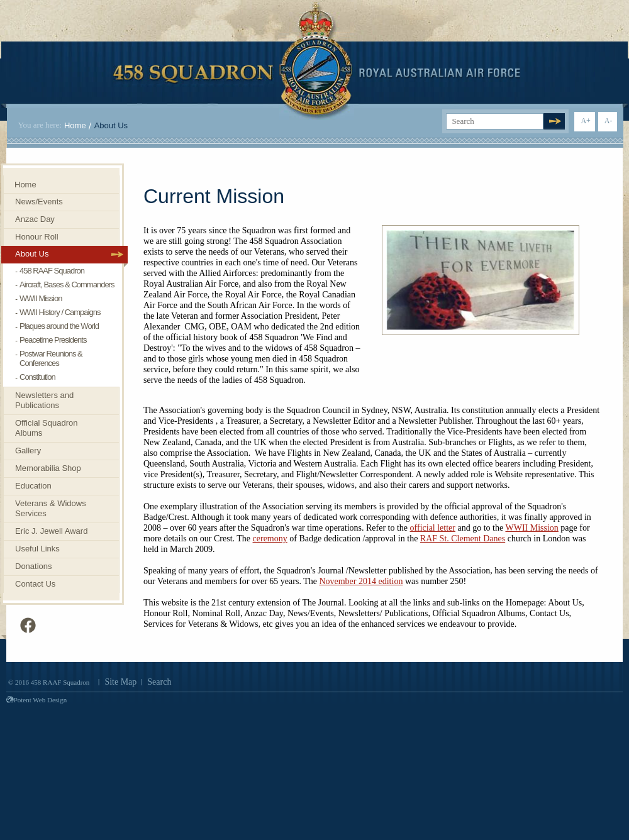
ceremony (270, 539)
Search (159, 682)
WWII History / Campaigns (60, 312)
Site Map (120, 682)
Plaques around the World (59, 326)
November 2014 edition (361, 581)
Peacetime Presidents (53, 340)
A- (609, 121)
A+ (585, 121)
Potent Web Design (36, 700)
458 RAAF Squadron (52, 271)
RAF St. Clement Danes (463, 539)
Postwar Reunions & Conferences (51, 358)
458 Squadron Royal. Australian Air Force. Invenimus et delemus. (317, 61)
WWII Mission (532, 528)
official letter (433, 528)
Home (75, 125)
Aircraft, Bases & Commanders (67, 285)
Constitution (37, 377)
